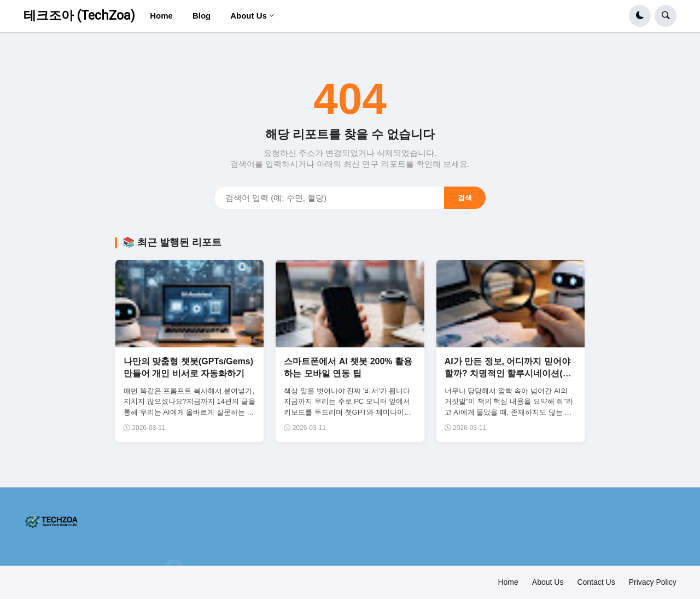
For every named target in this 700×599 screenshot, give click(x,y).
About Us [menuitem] (249, 16)
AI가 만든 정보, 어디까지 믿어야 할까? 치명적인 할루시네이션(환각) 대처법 (508, 374)
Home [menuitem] (161, 16)
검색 (465, 198)
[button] (640, 16)
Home (508, 582)
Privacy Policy (653, 582)
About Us (548, 582)
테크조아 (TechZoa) (79, 16)
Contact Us (596, 582)
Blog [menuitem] (202, 16)
